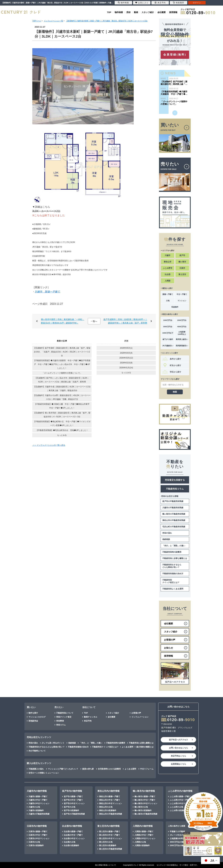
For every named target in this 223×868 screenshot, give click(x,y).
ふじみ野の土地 (176, 807)
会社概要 (162, 12)
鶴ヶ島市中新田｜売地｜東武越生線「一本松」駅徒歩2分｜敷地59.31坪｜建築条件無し (63, 321)
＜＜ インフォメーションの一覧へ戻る (49, 445)
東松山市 (168, 262)
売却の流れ (167, 533)
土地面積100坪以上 (182, 333)
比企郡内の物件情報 (72, 826)
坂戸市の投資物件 (71, 810)
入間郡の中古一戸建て (144, 835)
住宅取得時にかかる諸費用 (109, 769)
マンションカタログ (37, 717)
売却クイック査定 (64, 717)
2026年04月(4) (126, 353)
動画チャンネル (91, 717)
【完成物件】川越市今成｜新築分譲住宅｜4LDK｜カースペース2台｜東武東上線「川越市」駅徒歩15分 (62, 389)
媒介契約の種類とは (145, 747)
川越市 (168, 255)
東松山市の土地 (106, 807)
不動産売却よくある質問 (173, 589)
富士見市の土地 (106, 842)
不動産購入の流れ (36, 769)
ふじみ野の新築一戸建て (180, 796)
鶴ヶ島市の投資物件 (143, 810)
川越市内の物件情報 (37, 791)
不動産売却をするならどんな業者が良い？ (172, 566)
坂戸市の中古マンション (74, 803)
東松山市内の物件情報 (108, 791)
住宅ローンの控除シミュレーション (44, 773)
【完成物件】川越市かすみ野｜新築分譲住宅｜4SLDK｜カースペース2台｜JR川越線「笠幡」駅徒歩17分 (62, 397)
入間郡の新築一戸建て (144, 832)
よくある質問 (127, 747)
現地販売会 (33, 721)
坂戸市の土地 (70, 807)
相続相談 (166, 539)
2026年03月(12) (126, 358)
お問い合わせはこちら (178, 748)
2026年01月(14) (126, 368)
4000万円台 (182, 327)
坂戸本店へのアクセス (178, 740)
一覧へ (94, 321)
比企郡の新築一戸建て (73, 832)
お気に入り (142, 3)
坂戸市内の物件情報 (72, 791)
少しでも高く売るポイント (53, 743)
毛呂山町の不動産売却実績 (174, 527)
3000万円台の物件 (178, 842)
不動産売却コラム (175, 489)
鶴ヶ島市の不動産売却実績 (174, 514)
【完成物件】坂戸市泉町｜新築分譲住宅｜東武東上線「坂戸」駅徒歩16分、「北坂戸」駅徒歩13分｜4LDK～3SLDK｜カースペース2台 (62, 352)
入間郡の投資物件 (142, 845)
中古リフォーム (147, 769)
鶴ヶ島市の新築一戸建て (145, 796)
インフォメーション (140, 717)
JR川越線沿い (168, 346)
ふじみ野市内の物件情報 (180, 791)
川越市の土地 (34, 807)
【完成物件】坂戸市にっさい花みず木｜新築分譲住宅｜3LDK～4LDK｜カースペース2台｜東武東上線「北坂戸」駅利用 (62, 380)
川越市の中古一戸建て (38, 800)
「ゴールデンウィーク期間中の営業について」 (62, 373)
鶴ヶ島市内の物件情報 (144, 791)
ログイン (197, 3)
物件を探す (33, 713)
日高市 (182, 268)
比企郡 (168, 274)
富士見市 (182, 274)
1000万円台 (168, 320)
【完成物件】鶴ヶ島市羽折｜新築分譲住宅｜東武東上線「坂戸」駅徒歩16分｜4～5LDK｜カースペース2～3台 (62, 415)
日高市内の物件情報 (37, 826)
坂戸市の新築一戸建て (73, 796)
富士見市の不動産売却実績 (111, 849)
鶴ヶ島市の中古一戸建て (145, 800)
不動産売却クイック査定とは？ (171, 581)
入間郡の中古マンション (145, 839)
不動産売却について (65, 713)
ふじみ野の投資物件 (178, 810)
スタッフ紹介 (148, 12)
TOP (109, 12)
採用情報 (173, 12)
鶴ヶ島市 (182, 262)
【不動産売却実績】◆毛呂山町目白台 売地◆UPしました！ (62, 430)
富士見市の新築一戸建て (110, 832)
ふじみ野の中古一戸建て (180, 800)
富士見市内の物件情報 (108, 826)
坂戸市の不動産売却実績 (173, 501)
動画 (136, 12)
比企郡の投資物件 (71, 845)
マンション (182, 301)
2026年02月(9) (126, 363)
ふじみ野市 (168, 268)
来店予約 (88, 721)
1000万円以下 (168, 333)
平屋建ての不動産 (177, 832)
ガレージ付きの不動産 (179, 835)
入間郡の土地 (140, 842)
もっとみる (62, 435)
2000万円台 (182, 320)
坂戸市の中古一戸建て (73, 800)
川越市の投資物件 (36, 810)
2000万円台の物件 (178, 845)
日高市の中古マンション (39, 839)
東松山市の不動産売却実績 (174, 520)
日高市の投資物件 (36, 845)
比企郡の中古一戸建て (73, 835)
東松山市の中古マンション (111, 803)
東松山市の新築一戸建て (110, 796)
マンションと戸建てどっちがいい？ (63, 769)
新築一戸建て (168, 294)
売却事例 (60, 721)
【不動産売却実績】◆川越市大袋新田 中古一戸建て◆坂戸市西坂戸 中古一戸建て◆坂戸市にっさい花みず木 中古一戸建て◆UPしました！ (62, 364)
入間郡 (168, 281)
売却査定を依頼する (175, 480)
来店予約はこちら (178, 756)
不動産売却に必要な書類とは (175, 558)
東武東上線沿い (182, 339)
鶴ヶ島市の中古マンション (146, 803)
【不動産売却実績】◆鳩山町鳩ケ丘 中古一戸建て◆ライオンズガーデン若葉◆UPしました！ (62, 423)
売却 (128, 12)
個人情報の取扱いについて (105, 865)
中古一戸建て (182, 294)
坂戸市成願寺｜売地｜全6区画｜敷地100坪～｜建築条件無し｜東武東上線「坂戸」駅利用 (125, 321)
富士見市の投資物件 (108, 845)
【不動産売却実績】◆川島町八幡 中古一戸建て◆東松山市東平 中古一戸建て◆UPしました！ (63, 406)
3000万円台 (168, 327)
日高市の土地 (34, 842)
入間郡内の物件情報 (143, 826)
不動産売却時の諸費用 (172, 552)
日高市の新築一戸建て (38, 832)
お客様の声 (136, 713)
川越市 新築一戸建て (48, 292)
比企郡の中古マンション (74, 839)
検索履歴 (178, 3)
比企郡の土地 (70, 842)
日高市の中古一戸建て (38, 835)
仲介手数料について (37, 751)
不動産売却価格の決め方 (173, 574)
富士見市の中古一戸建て (110, 835)
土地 (168, 301)
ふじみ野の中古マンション (181, 803)
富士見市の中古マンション (111, 839)
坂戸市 (182, 255)
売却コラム (61, 725)
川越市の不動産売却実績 (173, 508)
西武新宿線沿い (182, 346)
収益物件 (175, 307)
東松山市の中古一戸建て (110, 800)
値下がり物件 (168, 339)
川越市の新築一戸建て (38, 796)
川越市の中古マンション (39, 803)
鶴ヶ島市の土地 (141, 807)
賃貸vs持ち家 (88, 769)
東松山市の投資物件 (108, 810)
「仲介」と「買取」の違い (174, 546)
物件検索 (119, 12)
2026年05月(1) (126, 348)
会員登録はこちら (178, 764)
